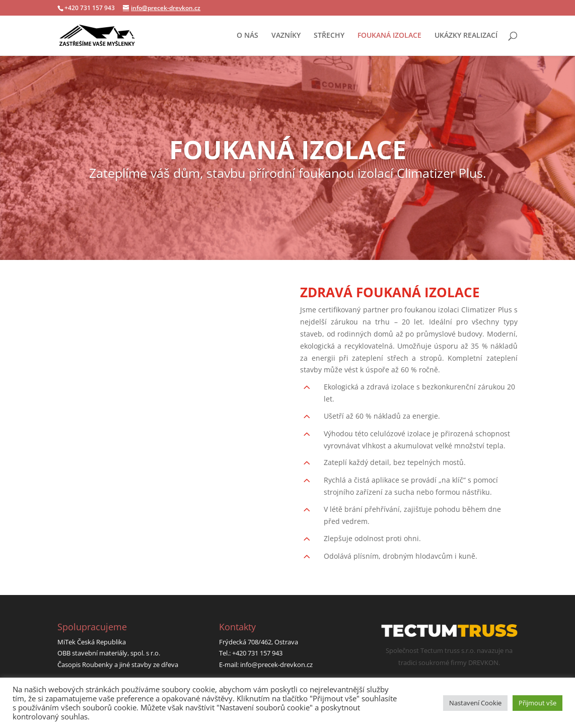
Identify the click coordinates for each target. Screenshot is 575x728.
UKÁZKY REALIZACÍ (466, 36)
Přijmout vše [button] (537, 703)
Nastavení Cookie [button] (475, 703)
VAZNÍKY (286, 36)
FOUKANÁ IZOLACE (389, 36)
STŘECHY (329, 36)
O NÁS (247, 36)
